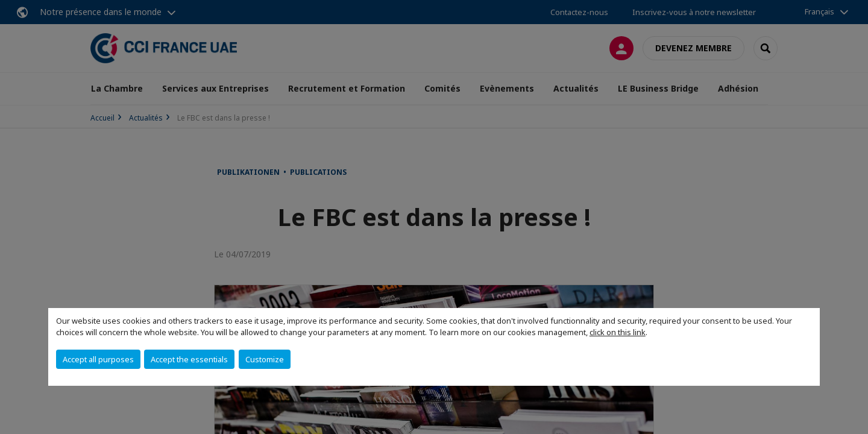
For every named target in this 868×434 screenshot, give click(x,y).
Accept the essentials (189, 359)
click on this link (618, 332)
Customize (265, 359)
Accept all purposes (98, 359)
